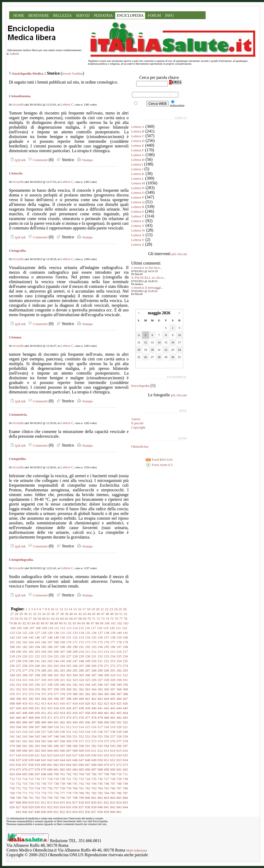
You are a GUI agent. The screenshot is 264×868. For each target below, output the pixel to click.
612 (100, 751)
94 (79, 623)
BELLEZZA (62, 16)
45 (94, 614)
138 (107, 633)
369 (125, 689)
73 (103, 619)
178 (119, 642)
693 (12, 774)
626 (69, 755)
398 (69, 699)
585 (50, 746)
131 (63, 633)
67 (76, 619)
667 (88, 765)
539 (119, 732)
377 (56, 694)
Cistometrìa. (18, 414)
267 (81, 666)
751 (19, 788)
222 (37, 656)
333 (19, 685)
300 (50, 675)
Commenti (37, 160)
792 (37, 798)
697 (37, 774)
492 (63, 722)
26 (125, 609)
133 (75, 633)
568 (63, 741)
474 (69, 718)
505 (25, 727)
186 (50, 647)
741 (75, 784)
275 (12, 670)
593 (100, 746)
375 (44, 694)
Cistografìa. (18, 251)
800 (88, 798)
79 (11, 623)
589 (75, 746)
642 (50, 760)
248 (81, 661)
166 (44, 642)
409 (19, 703)
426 (125, 703)
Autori (136, 419)
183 (31, 647)
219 (19, 656)
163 (25, 642)
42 (80, 614)
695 (25, 774)
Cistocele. (16, 173)
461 (107, 713)
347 (107, 685)
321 (63, 680)
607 (69, 751)
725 (94, 779)
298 (37, 675)
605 (56, 751)
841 (107, 807)
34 (44, 614)
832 (50, 807)
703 (75, 774)
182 (25, 647)
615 (119, 751)
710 (119, 774)
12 (61, 609)
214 (106, 652)
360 (69, 689)
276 (19, 670)
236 (125, 656)
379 (69, 694)
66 (71, 619)
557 (113, 736)
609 (81, 751)
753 (31, 788)
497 (94, 722)
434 (56, 708)
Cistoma (15, 337)
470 (44, 718)
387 (119, 694)
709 (113, 774)
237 (12, 661)
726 (100, 779)
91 (65, 623)
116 (87, 628)
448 (25, 713)
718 (50, 779)
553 (88, 736)
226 (63, 656)
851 (56, 812)
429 (25, 708)
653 (119, 760)
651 (107, 760)
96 (88, 623)
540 (125, 732)
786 (119, 793)
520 (119, 727)
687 (94, 769)
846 (25, 812)
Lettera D (138, 141)
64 (62, 619)
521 (125, 727)
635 (125, 755)
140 (119, 633)
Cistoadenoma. (20, 96)
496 (88, 722)
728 (113, 779)
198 (125, 647)
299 (44, 675)
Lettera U (138, 221)
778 (69, 793)
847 (31, 812)
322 (69, 680)
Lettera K (138, 174)
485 (19, 722)
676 (25, 769)
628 (81, 755)
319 (50, 680)
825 (125, 802)
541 (12, 736)
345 (94, 685)
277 (25, 670)
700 (56, 774)
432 (44, 708)
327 (100, 680)
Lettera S (137, 211)
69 (84, 619)
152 (75, 637)
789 (19, 798)
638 (25, 760)
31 (30, 614)
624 (56, 755)
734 (31, 784)
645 (69, 760)
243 (50, 661)
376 (50, 694)
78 (125, 619)
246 (69, 661)
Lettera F (137, 150)
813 (50, 802)
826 (12, 807)
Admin (14, 54)
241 (37, 661)
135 (88, 633)
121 (118, 628)
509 (50, 727)
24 (116, 609)
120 (112, 628)
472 (56, 718)
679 (44, 769)
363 (88, 689)
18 (88, 609)
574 (100, 741)
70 (89, 619)
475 (75, 718)
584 (44, 746)
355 (37, 689)
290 (107, 670)
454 (63, 713)
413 (43, 703)
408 (12, 703)
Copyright (138, 427)
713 (19, 779)
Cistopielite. (18, 459)
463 (119, 713)
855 (81, 812)
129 (50, 633)
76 (116, 619)
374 (37, 694)
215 (113, 652)
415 (56, 703)
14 (70, 609)
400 (81, 699)
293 (125, 670)
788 (12, 798)
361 (75, 689)
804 (113, 798)
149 (56, 637)
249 (88, 661)
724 (88, 779)
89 (56, 623)
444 (119, 708)
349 (119, 685)
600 (25, 751)
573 (94, 741)
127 (37, 633)
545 (37, 736)
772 (31, 793)
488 (37, 722)
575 (107, 741)
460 (100, 713)
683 (69, 769)
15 (75, 609)
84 (33, 623)
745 (100, 784)
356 (44, 689)
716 (37, 779)
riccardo (18, 104)
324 (81, 680)
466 (19, 718)
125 (25, 633)
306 (88, 675)
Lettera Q (138, 202)
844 (125, 807)
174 (94, 642)
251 (100, 661)
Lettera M (138, 183)
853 (69, 812)
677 (31, 769)
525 (31, 732)
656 (19, 765)
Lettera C (67, 104)
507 (37, 727)
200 (19, 652)
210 (81, 652)
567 (56, 741)
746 (107, 784)
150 (63, 637)
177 (113, 642)
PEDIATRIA (103, 16)
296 (25, 675)
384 (100, 694)
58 (35, 619)
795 (56, 798)
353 (25, 689)
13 (66, 609)
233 (107, 656)
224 (50, 656)
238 (19, 661)
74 (107, 619)
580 (19, 746)
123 (12, 633)
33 (39, 614)
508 (44, 727)
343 (81, 685)
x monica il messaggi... (147, 287)
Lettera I (137, 164)
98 (97, 623)
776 (56, 793)
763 (94, 788)
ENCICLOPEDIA (130, 16)
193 (94, 647)
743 (88, 784)
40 (71, 614)
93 (74, 623)
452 (50, 713)
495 (81, 722)
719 (56, 779)
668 (94, 765)
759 (69, 788)
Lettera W (138, 230)
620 (31, 755)
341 (69, 685)
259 (31, 666)
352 (19, 689)
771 (25, 793)
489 (44, 722)
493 (69, 722)
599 (19, 751)
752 (25, 788)
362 (81, 689)
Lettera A (138, 127)
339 (56, 685)
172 (81, 642)
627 (75, 755)
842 (113, 807)
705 (88, 774)
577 (119, 741)
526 (37, 732)
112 (63, 628)
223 (44, 656)
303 (69, 675)
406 (119, 699)
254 (119, 661)
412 (37, 703)
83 (29, 623)
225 (56, 656)
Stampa (84, 160)
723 (81, 779)
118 (100, 628)
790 (25, 798)
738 (56, 784)
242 (44, 661)
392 (31, 699)
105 (19, 628)
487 (31, 722)
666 (81, 765)
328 (107, 680)
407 (125, 699)
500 (113, 722)
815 (62, 802)
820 (94, 802)
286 (81, 670)
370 (12, 694)
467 (25, 718)
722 (75, 779)
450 (37, 713)
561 (19, 741)
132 (69, 633)
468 (31, 718)
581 (25, 746)
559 (125, 736)
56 (26, 619)
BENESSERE (39, 16)
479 (100, 718)
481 (113, 718)
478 (94, 718)
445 (125, 708)
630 (94, 755)
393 (37, 699)
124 (19, 633)
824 (119, 802)
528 (50, 732)
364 (94, 689)
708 (107, 774)
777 (63, 793)
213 (100, 652)
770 (19, 793)
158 (113, 637)
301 (56, 675)
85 (38, 623)
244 (56, 661)
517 (100, 727)
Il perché (137, 423)
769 (12, 793)
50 (116, 614)
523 (19, 732)
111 (57, 628)
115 (81, 628)
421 (94, 703)
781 (88, 793)
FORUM (154, 16)
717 (44, 779)
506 (31, 727)
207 (63, 652)
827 (19, 807)
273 (119, 666)
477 (88, 718)
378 (63, 694)
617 (12, 755)
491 (56, 722)
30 (26, 614)
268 (88, 666)
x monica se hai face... (147, 268)
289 (100, 670)
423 (106, 703)
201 (25, 652)
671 (113, 765)
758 (63, 788)
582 (31, 746)
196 (113, 647)
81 (20, 623)
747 (113, 784)
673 (125, 765)
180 (12, 647)
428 (19, 708)
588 (69, 746)
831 (44, 807)
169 (63, 642)
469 (37, 718)
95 (83, 623)
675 (19, 769)
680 (50, 769)
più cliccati (179, 254)
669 (100, 765)
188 (63, 647)
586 (56, 746)
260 (37, 666)
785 (113, 793)
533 (81, 732)
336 (37, 685)
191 (81, 647)
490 (50, 722)
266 (75, 666)
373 (31, 694)
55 (21, 619)
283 (63, 670)
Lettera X (138, 235)
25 (120, 609)
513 (75, 727)
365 (100, 689)
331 (125, 680)
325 (88, 680)
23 (111, 609)
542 (19, 736)
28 (17, 614)
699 (50, 774)
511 (63, 727)
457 (81, 713)
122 (125, 628)
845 (19, 812)
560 (12, 741)
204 (44, 652)
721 (69, 779)
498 (100, 722)
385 (107, 694)
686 (88, 769)
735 (37, 784)
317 (37, 680)
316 (31, 680)
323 (75, 680)
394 (44, 699)
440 (94, 708)
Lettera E (138, 145)
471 (50, 718)
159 (119, 637)
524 (25, 732)
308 (100, 675)
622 (44, 755)
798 (75, 798)
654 (125, 760)
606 (63, 751)
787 (125, 793)
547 (50, 736)
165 (37, 642)
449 (31, 713)
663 (63, 765)
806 (125, 798)
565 (44, 741)
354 (31, 689)
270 (100, 666)
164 (31, 642)
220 (25, 656)
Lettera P (137, 197)
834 (63, 807)
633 (113, 755)
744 (94, 784)
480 (107, 718)
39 (66, 614)
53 (12, 619)
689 (107, 769)
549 (63, 736)
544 (31, 736)
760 (75, 788)
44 (89, 614)
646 (75, 760)
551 (75, 736)
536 (100, 732)
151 (69, 637)
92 (70, 623)
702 (69, 774)
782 (94, 793)
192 (88, 647)
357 (50, 689)
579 (12, 746)
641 (44, 760)
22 (107, 609)
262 (50, 666)
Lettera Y (138, 240)
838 (88, 807)
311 (119, 675)
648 (88, 760)
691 (119, 769)
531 (69, 732)
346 (100, 685)
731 (12, 784)
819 (87, 802)
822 (106, 802)
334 (25, 685)
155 (94, 637)
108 (38, 628)
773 (37, 793)
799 (81, 798)
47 (103, 614)
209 (75, 652)
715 (31, 779)
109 (44, 628)
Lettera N (138, 188)
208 (69, 652)
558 (119, 736)
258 (25, 666)
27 (12, 614)
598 (12, 751)
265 (69, 666)
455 (69, 713)
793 (44, 798)
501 (119, 722)
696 (31, 774)
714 (25, 779)
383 (94, 694)
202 (31, 652)
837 (81, 807)
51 (121, 614)
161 (12, 642)
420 (87, 703)
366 (107, 689)
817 (75, 802)
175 (100, 642)
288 (94, 670)
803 (107, 798)
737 (50, 784)
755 (44, 788)
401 (88, 699)
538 (113, 732)
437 (75, 708)
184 (37, 647)
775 (50, 793)
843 (119, 807)
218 (12, 656)
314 (19, 680)
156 (100, 637)
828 (25, 807)
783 (100, 793)
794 (50, 798)
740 (69, 784)
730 (125, 779)
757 (56, 788)
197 (119, 647)
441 (100, 708)
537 (107, 732)
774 (44, 793)
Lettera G (138, 155)
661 (50, 765)
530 (63, 732)
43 (84, 614)
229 (81, 656)
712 (12, 779)
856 (88, 812)
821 (100, 802)
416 (62, 703)
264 (63, 666)
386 (113, 694)
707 (100, 774)
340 (63, 685)
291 (113, 670)
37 (57, 614)
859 (107, 812)
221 (31, 656)
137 (100, 633)
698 (44, 774)
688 (100, 769)
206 (56, 652)
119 (106, 628)
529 (56, 732)
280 (44, 670)
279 (37, 670)
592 (94, 746)
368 (119, 689)
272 (113, 666)
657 (25, 765)
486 (25, 722)
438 (81, 708)
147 (44, 637)
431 (37, 708)
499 (107, 722)
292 (119, 670)
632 (107, 755)
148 (50, 637)
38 (62, 614)
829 (31, 807)
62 (53, 619)
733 (25, 784)
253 (113, 661)
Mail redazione (137, 850)
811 (37, 802)
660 (44, 765)
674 (12, 769)
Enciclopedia (140, 386)
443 (113, 708)
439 (88, 708)
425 (119, 703)
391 (25, 699)
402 (94, 699)
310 (113, 675)
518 (106, 727)
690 (113, 769)
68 (80, 619)
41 (76, 614)
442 (107, 708)
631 (100, 755)
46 (98, 614)
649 (94, 760)
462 (113, 713)
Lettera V (138, 226)
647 (81, 760)
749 (125, 784)
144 (25, 637)
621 (37, 755)
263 (56, 666)
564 (37, 741)
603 (44, 751)
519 (113, 727)
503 (12, 727)
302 (63, 675)
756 (50, 788)
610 (88, 751)
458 (88, 713)
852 (63, 812)
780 (81, 793)
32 (35, 614)
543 (25, 736)
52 (125, 614)
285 (75, 670)
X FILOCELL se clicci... (148, 278)
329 (113, 680)
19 (93, 609)
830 (37, 807)
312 (125, 675)
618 (19, 755)
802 (100, 798)
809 (25, 802)
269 (94, 666)
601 (31, 751)
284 (69, 670)
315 (25, 680)
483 (125, 718)
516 (94, 727)
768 (125, 788)
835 (69, 807)
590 (81, 746)
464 (125, 713)
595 (113, 746)
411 (31, 703)
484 (12, 722)
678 (37, 769)
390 (19, 699)
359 (63, 689)
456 (75, 713)
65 (66, 619)
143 (19, 637)
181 (19, 647)
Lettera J (137, 169)
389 (12, 699)
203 (37, 652)
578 (125, 741)
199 (12, 652)
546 (44, 736)
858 (100, 812)
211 (88, 652)
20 (98, 609)
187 (56, 647)
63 (57, 619)
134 (81, 633)
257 (19, 666)
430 (31, 708)
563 (31, 741)
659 (37, 765)
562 (25, 741)
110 (51, 628)
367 (113, 689)
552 (81, 736)
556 (107, 736)
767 (119, 788)
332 (12, 685)
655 (12, 765)
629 (88, 755)
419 (81, 703)
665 (75, 765)
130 (56, 633)
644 (63, 760)
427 (12, 708)
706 (94, 774)
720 (63, 779)
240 (31, 661)
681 (56, 769)
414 (50, 703)
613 (106, 751)
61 (48, 619)
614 (113, 751)
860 (113, 812)
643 (56, 760)
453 (56, 713)
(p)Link (17, 160)
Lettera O (138, 193)
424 (113, 703)
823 (113, 802)
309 (107, 675)
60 (44, 619)
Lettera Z (138, 245)
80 (15, 623)
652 (113, 760)
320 (56, 680)
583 (37, 746)
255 (125, 661)
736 (44, 784)
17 (84, 609)
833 (56, 807)
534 (88, 732)
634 (119, 755)
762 (88, 788)
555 (100, 736)
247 (75, 661)
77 (121, 619)
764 (100, 788)
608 (75, 751)
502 (125, 722)
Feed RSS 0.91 (159, 460)
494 (75, 722)
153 (81, 637)
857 (94, 812)
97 (92, 623)
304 (75, 675)
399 (75, 699)
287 (88, 670)
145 (31, 637)
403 (100, 699)
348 (113, 685)
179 (125, 642)
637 (19, 760)
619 (25, 755)
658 (31, 765)
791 (31, 798)
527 (44, 732)
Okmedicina (140, 446)
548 (56, 736)
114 (75, 628)
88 (52, 623)
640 (37, 760)
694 (19, 774)
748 (119, 784)
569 (69, 741)
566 (50, 741)
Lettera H (138, 160)
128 (44, 633)
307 (94, 675)
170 (69, 642)
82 (24, 623)
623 (50, 755)
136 (94, 633)
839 (94, 807)
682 (63, 769)
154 (88, 637)
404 (107, 699)
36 (53, 614)
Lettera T (138, 216)
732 (19, 784)
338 (50, 685)
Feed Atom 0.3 (159, 465)
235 (119, 656)
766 (113, 788)
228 (75, 656)
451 (44, 713)
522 (12, 732)
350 (125, 685)
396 (56, 699)
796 (63, 798)
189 (69, 647)
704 (81, 774)
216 (119, 652)
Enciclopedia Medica (28, 73)
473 (63, 718)
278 (31, 670)
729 (119, 779)
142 (12, 637)
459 (94, 713)
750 (12, 788)
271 (107, 666)
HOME (19, 16)
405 (113, 699)
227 (69, 656)
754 (37, 788)
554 (94, 736)
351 (12, 689)
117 (93, 628)
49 (112, 614)
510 (56, 727)
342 (75, 685)
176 (107, 642)
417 (69, 703)
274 (125, 666)
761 (81, 788)
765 (107, 788)
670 (107, 765)
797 (69, 798)
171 (75, 642)
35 (48, 614)
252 (107, 661)
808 (19, 802)
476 (81, 718)
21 (102, 609)
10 (52, 609)
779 (75, 793)
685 (81, 769)
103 (126, 623)
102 (119, 623)
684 (75, 769)
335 (31, 685)
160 (125, 637)
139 (113, 633)
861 (119, 812)
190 (75, 647)
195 (107, 647)
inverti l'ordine (72, 73)
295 (19, 675)
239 (25, 661)
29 (21, 614)
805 (119, 798)
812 (43, 802)
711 (125, 774)
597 (125, 746)
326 (94, 680)
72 (98, 619)
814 (56, 802)
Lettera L (138, 178)
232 (100, 656)
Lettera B (138, 131)
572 (88, 741)
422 (100, 703)
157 (107, 637)
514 (81, 727)
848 (37, 812)
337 (44, 685)
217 (125, 652)
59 (39, 619)
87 (47, 623)
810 (31, 802)
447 (19, 713)
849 (44, 812)
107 (32, 628)
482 (119, 718)
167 (50, 642)
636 (12, 760)
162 (19, 642)
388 (125, 694)
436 (69, 708)
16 (79, 609)
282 (56, 670)
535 (94, 732)
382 (88, 694)
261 (44, 666)
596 (119, 746)
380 (75, 694)
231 (94, 656)
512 (69, 727)
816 (69, 802)
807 (12, 802)
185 (44, 647)
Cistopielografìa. (21, 560)
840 (100, 807)
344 (88, 685)
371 (19, 694)
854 (75, 812)
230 (88, 656)
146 (37, 637)
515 (87, 727)
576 (113, 741)
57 (30, 619)
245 (63, 661)
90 (61, 623)
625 (63, 755)
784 (107, 793)
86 (43, 623)
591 (88, 746)
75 (112, 619)
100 (107, 623)
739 (63, 784)
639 (31, 760)
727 (107, 779)
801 (94, 798)
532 (75, 732)
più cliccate (179, 395)
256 (12, 666)
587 (63, 746)
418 (75, 703)
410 (25, 703)
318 (44, 680)
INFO (169, 16)
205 (50, 652)
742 (81, 784)
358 (56, 689)
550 (69, 736)
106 (25, 628)
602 (37, 751)
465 (12, 718)
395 (50, 699)
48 (107, 614)
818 (81, 802)
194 (100, 647)
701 (63, 774)
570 (75, 741)
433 (50, 708)
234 (113, 656)
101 (113, 623)
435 (63, 708)
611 (94, 751)
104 (13, 628)
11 (57, 609)
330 (119, 680)
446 (12, 713)
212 (94, 652)
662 (56, 765)
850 (50, 812)
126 (31, 633)
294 (12, 675)
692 (125, 769)
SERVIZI (83, 16)
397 (63, 699)
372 (25, 694)
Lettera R (138, 207)
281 (50, 670)
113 (69, 628)
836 (75, 807)
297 (31, 675)
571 (81, 741)
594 (107, 746)
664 (69, 765)
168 (56, 642)
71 (94, 619)
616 (125, 751)
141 (125, 633)
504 (19, 727)
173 (88, 642)
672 (119, 765)
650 (100, 760)
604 (50, 751)
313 (12, 680)
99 (101, 623)
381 (81, 694)
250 (94, 661)
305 (81, 675)
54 (17, 619)
